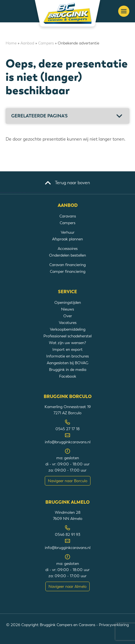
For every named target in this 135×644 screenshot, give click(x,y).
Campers (46, 43)
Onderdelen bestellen (67, 255)
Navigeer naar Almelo (67, 586)
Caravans (68, 216)
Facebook (68, 376)
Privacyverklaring (114, 625)
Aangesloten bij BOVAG (67, 363)
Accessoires (68, 248)
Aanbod (27, 43)
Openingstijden (68, 302)
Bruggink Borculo (68, 397)
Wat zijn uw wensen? (67, 343)
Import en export (67, 349)
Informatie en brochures (67, 356)
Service (67, 292)
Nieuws (67, 309)
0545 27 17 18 (67, 429)
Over (68, 316)
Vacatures (68, 323)
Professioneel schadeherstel (67, 336)
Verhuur (68, 232)
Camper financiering (68, 271)
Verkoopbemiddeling (68, 329)
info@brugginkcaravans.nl (68, 442)
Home (11, 43)
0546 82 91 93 (68, 534)
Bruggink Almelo (67, 502)
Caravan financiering (67, 265)
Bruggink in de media (68, 370)
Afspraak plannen (67, 239)
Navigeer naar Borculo (68, 481)
